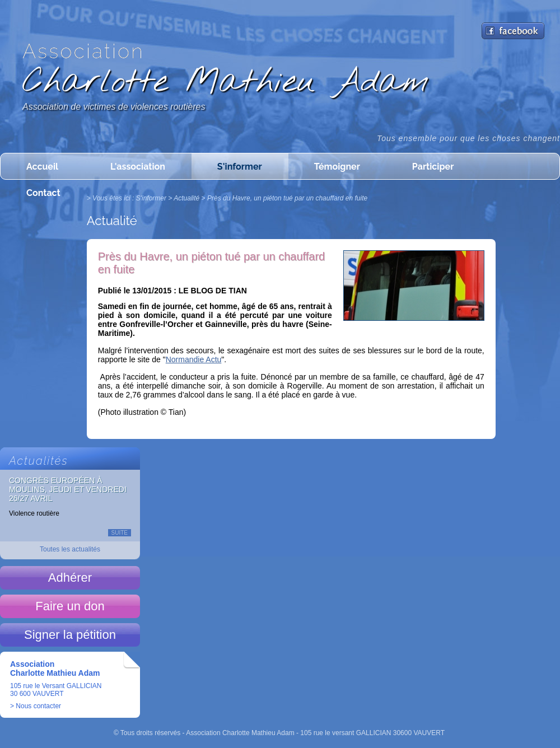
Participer (433, 167)
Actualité (186, 198)
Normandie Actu (194, 359)
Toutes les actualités (70, 549)
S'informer (240, 167)
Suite (120, 533)
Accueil (42, 167)
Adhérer (70, 578)
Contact (43, 193)
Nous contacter (38, 706)
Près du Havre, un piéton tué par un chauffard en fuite (287, 198)
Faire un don (70, 606)
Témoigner (337, 167)
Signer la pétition (70, 635)
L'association (138, 167)
